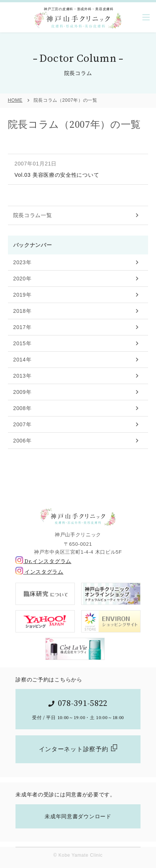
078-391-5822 (83, 703)
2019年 (22, 295)
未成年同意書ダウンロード (78, 816)
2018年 (22, 311)
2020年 (22, 279)
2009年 (22, 392)
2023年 (22, 262)
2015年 (22, 343)
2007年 (22, 424)
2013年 (22, 376)
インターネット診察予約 (74, 749)
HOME (15, 100)
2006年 (22, 441)
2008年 (22, 408)
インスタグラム (39, 572)
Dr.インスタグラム (43, 562)
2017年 (22, 327)
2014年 (22, 360)
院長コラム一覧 (33, 215)
